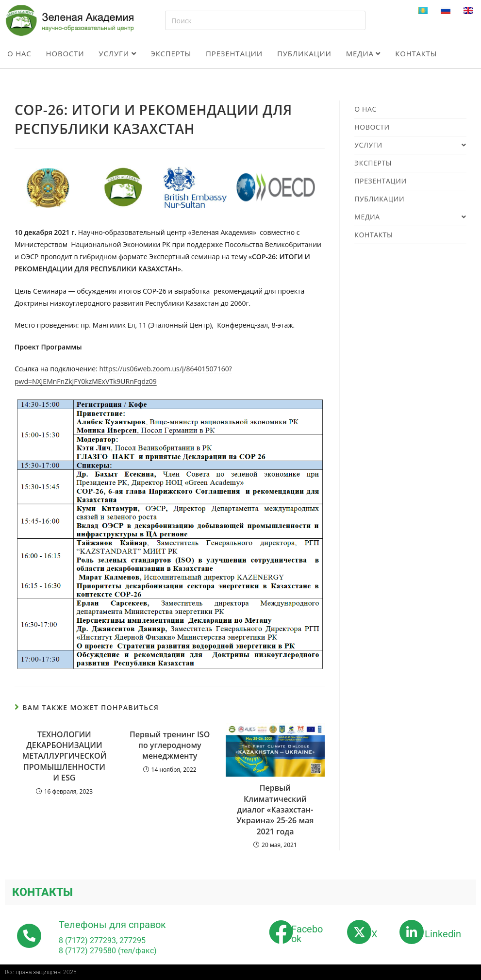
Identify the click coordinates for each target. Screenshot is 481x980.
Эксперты (171, 53)
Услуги (117, 53)
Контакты (416, 53)
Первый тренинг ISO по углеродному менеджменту (170, 745)
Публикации (304, 53)
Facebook (307, 934)
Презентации (234, 53)
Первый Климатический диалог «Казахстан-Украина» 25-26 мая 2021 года (275, 810)
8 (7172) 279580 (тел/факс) (108, 951)
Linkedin (443, 934)
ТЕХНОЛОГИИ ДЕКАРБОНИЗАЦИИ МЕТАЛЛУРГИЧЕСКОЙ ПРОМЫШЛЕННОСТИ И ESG (64, 756)
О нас (19, 53)
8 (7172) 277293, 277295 (102, 940)
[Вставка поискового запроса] (265, 20)
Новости (65, 53)
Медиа (363, 53)
